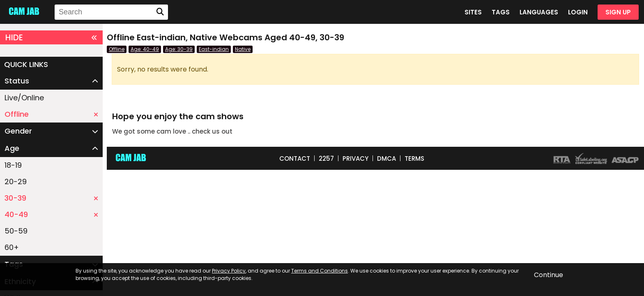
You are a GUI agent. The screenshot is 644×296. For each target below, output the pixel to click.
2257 (326, 158)
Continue (549, 275)
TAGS (501, 12)
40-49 (51, 214)
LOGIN (578, 12)
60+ (12, 247)
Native (243, 49)
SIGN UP (618, 12)
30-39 (51, 198)
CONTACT (295, 158)
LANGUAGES (539, 12)
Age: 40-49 (145, 49)
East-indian (214, 49)
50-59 (16, 231)
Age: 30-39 (179, 49)
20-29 (16, 182)
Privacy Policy (229, 271)
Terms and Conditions (320, 271)
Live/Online (24, 98)
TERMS (414, 158)
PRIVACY (355, 158)
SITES (473, 12)
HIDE (51, 37)
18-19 (13, 165)
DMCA (386, 158)
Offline (51, 114)
